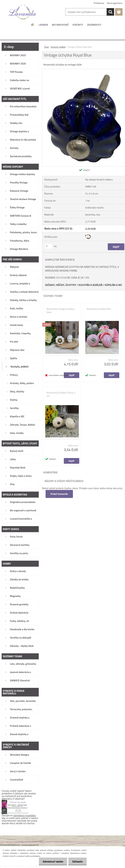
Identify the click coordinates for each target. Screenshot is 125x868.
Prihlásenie (99, 3)
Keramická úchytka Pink (99, 309)
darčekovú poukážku (25, 815)
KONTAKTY (78, 25)
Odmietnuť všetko (52, 861)
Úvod (46, 47)
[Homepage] (33, 25)
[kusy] (48, 246)
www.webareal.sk (30, 845)
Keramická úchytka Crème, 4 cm (61, 394)
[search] (110, 12)
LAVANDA (43, 25)
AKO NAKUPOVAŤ (60, 25)
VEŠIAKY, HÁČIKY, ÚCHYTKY (61, 285)
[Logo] (22, 12)
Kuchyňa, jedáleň (58, 47)
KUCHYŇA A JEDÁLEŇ (90, 285)
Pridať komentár (59, 494)
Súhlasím (77, 861)
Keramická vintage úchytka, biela (61, 311)
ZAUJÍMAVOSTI (94, 25)
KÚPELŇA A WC (113, 285)
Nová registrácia (115, 3)
